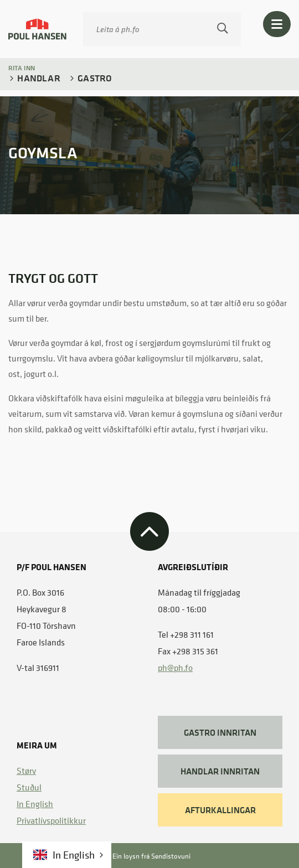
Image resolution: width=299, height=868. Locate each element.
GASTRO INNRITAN (220, 732)
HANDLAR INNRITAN (220, 771)
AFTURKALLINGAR (220, 810)
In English (35, 804)
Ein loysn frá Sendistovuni (141, 856)
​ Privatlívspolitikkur (51, 820)
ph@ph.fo (175, 668)
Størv (26, 771)
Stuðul (29, 787)
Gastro (94, 78)
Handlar (38, 78)
